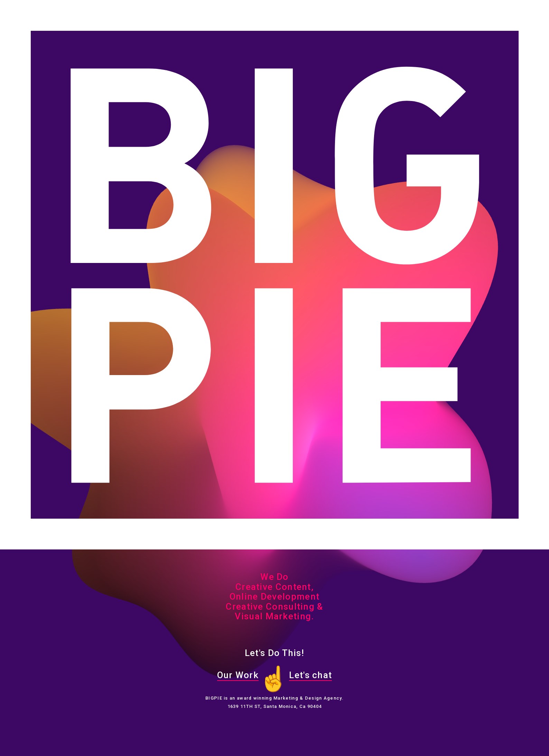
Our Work (238, 675)
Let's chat (310, 675)
